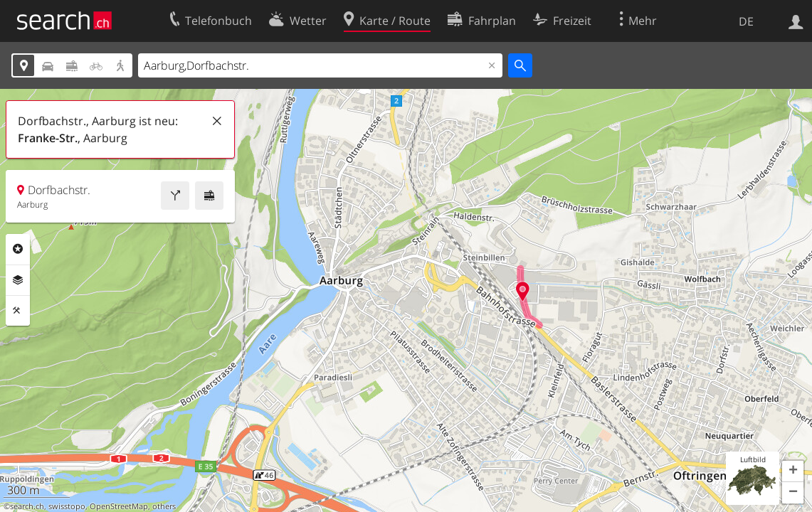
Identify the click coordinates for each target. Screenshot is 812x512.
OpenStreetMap (119, 506)
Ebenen (18, 280)
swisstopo (67, 506)
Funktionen (18, 311)
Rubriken (18, 249)
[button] (793, 471)
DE (746, 21)
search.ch (27, 506)
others (164, 506)
